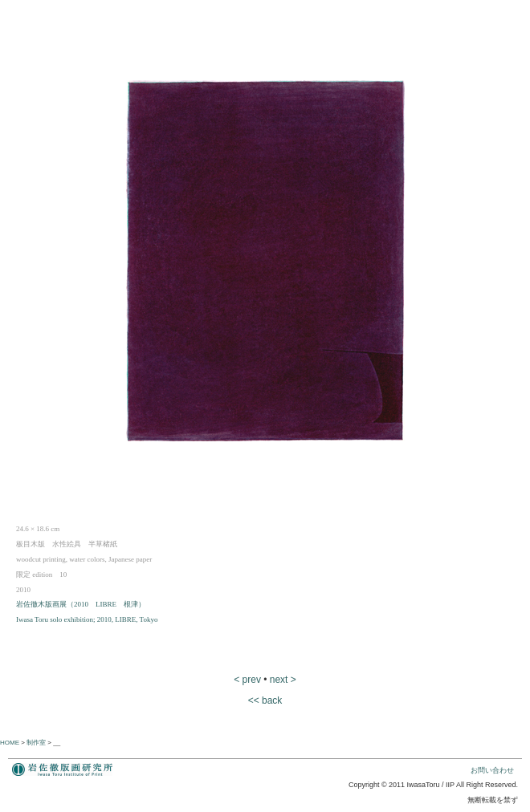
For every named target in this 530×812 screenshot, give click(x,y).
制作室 (36, 743)
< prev (247, 680)
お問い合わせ (492, 770)
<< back (265, 700)
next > (283, 680)
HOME (10, 743)
